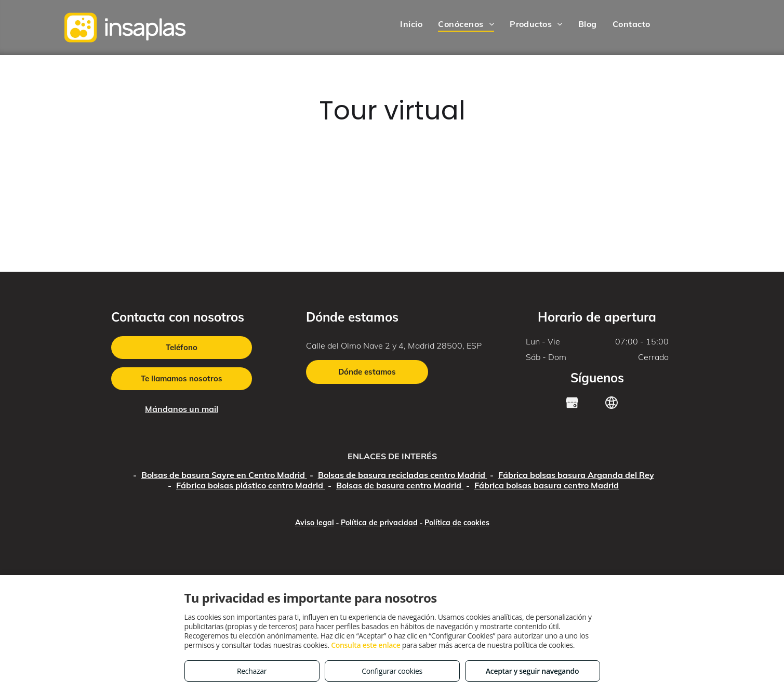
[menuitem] (411, 24)
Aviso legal (315, 523)
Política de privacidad (379, 523)
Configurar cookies (392, 671)
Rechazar (252, 671)
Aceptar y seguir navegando (532, 671)
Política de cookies (457, 523)
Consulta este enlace (366, 645)
